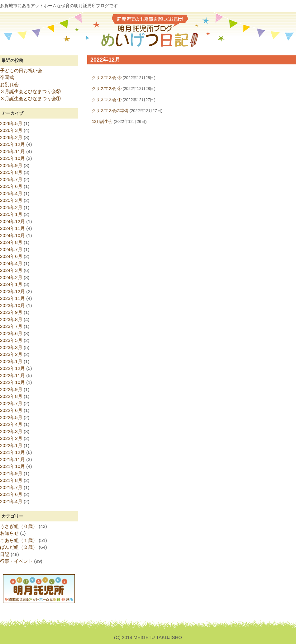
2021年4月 (11, 501)
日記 (5, 554)
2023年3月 (11, 347)
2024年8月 (11, 242)
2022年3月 (11, 431)
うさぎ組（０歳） (19, 526)
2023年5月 (11, 340)
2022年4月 (11, 424)
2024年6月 (11, 256)
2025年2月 (11, 207)
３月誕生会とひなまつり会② (30, 91)
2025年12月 (12, 144)
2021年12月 (12, 452)
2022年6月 (11, 410)
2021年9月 (11, 473)
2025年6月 (11, 186)
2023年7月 (11, 326)
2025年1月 (11, 214)
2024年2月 (11, 277)
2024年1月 (11, 284)
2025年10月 (12, 158)
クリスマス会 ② (107, 89)
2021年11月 (12, 459)
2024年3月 (11, 270)
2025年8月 (11, 172)
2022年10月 (12, 382)
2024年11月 (12, 228)
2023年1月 (11, 361)
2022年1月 (11, 445)
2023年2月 (11, 354)
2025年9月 (11, 165)
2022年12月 (12, 368)
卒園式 (7, 77)
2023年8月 (11, 319)
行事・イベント (16, 561)
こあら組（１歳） (19, 540)
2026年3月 (11, 130)
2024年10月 (12, 235)
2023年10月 (12, 305)
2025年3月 (11, 200)
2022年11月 (12, 375)
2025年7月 (11, 179)
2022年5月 (11, 417)
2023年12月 (12, 291)
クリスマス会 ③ (107, 78)
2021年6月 (11, 494)
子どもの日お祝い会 (21, 70)
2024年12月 (12, 221)
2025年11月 (12, 151)
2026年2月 (11, 137)
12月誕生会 (102, 121)
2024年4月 (11, 263)
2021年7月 (11, 487)
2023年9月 (11, 312)
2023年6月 (11, 333)
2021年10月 (12, 466)
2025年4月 (11, 193)
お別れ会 (9, 84)
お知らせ (9, 533)
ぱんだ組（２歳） (19, 547)
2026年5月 (11, 123)
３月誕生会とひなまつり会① (30, 98)
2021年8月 (11, 480)
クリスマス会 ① (107, 100)
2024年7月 (11, 249)
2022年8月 (11, 396)
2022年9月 (11, 389)
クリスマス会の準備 (110, 111)
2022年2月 (11, 438)
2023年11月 (12, 298)
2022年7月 (11, 403)
